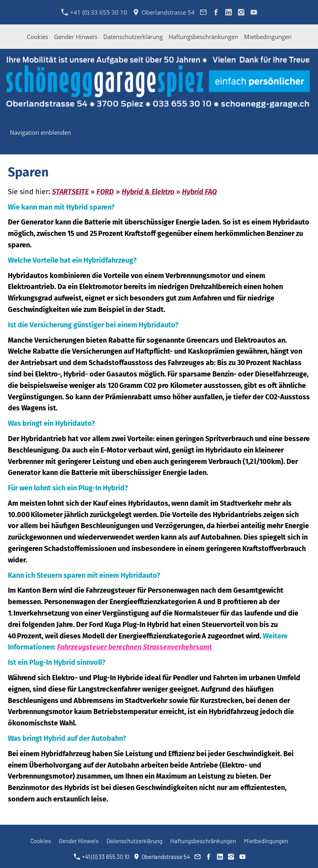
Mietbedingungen (268, 37)
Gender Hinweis (76, 37)
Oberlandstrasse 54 (164, 12)
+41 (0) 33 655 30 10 (94, 12)
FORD (105, 192)
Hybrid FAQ (199, 192)
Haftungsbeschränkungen (203, 37)
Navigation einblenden (40, 132)
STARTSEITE (70, 192)
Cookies (37, 37)
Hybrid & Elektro (148, 192)
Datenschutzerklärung (133, 37)
